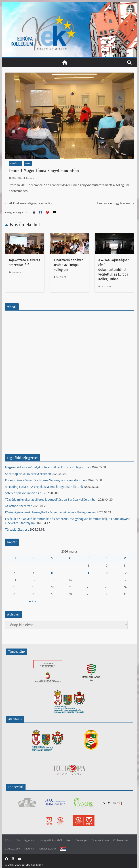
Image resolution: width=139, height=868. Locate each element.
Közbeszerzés (121, 840)
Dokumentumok (100, 840)
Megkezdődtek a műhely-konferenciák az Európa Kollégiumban (48, 467)
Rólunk (9, 840)
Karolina (30, 178)
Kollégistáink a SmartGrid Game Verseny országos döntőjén (46, 480)
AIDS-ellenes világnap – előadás (29, 203)
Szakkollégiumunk (26, 840)
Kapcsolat (29, 849)
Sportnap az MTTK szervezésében (28, 474)
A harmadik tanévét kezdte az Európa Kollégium (68, 265)
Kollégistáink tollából (51, 840)
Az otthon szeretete (19, 506)
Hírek (28, 163)
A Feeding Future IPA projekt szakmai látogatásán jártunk (44, 487)
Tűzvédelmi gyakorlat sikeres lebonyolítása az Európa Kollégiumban (51, 500)
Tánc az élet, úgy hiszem (115, 203)
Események (15, 163)
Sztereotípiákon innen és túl (24, 493)
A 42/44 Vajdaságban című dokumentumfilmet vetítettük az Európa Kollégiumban (114, 270)
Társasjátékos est (17, 530)
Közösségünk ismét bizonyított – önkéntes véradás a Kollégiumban (51, 512)
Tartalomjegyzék (47, 849)
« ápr (33, 601)
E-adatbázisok (12, 849)
